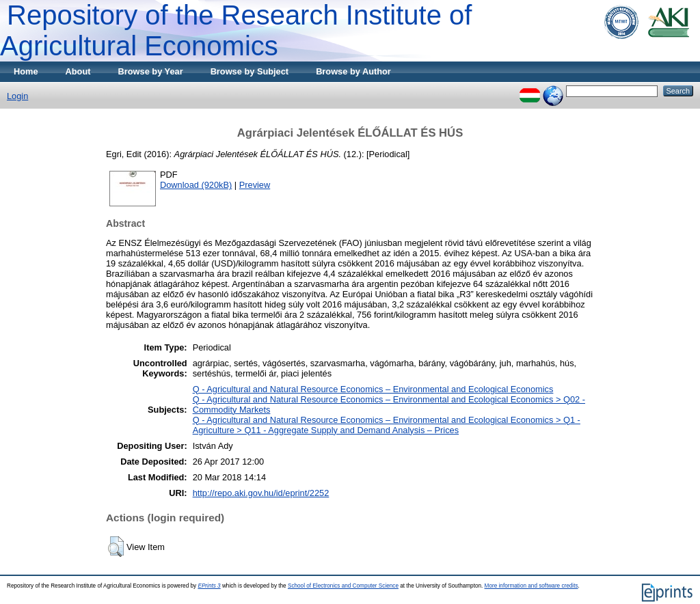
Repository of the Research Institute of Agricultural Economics (236, 30)
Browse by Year (151, 71)
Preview (255, 185)
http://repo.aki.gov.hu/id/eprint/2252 (261, 493)
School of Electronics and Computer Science (343, 586)
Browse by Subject (250, 71)
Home (26, 71)
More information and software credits (531, 586)
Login (17, 96)
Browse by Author (353, 71)
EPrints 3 (209, 586)
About (78, 71)
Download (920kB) (196, 185)
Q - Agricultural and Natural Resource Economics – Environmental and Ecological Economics (373, 389)
